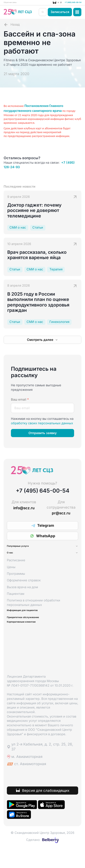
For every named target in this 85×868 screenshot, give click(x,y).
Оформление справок (24, 591)
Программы (16, 585)
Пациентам (16, 605)
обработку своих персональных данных (42, 426)
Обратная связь (16, 4)
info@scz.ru (24, 511)
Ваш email (20, 402)
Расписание (16, 571)
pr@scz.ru (61, 516)
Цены (11, 578)
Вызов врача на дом (22, 598)
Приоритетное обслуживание (37, 633)
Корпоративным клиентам (34, 640)
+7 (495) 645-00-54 (66, 4)
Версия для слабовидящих (46, 810)
